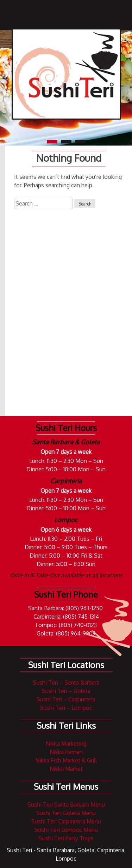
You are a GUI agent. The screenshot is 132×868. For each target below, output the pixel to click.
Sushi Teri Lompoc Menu (66, 830)
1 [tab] (52, 142)
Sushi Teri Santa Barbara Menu (66, 805)
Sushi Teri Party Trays (66, 838)
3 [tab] (80, 142)
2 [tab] (66, 142)
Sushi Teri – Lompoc (66, 708)
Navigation (100, 13)
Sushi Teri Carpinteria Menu (66, 821)
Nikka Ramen (66, 752)
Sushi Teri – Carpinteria (66, 699)
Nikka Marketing (66, 743)
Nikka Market (66, 769)
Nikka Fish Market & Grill (66, 760)
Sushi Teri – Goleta (66, 691)
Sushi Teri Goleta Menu (66, 813)
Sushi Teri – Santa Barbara (66, 682)
